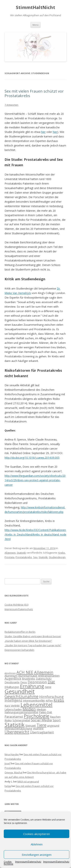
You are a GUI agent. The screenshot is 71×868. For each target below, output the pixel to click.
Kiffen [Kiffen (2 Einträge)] (49, 701)
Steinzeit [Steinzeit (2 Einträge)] (31, 726)
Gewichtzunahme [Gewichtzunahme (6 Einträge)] (21, 696)
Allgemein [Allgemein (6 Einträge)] (44, 672)
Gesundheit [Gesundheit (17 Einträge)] (20, 691)
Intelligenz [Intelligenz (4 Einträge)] (13, 700)
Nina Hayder (12, 754)
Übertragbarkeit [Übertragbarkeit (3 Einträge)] (42, 732)
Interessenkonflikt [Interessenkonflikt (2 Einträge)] (34, 701)
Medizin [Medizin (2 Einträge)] (41, 709)
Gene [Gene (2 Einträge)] (48, 687)
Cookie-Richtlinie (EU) (16, 605)
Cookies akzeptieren (37, 834)
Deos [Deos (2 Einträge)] (24, 682)
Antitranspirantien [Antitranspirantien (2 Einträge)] (49, 676)
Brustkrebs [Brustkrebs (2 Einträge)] (29, 679)
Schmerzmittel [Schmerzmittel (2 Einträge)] (21, 720)
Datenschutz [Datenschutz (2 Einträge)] (44, 679)
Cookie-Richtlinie (9, 863)
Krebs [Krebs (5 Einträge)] (59, 700)
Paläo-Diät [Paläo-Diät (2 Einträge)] (46, 712)
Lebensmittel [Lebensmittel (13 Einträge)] (36, 705)
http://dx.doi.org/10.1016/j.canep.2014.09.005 (32, 458)
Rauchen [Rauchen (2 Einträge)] (55, 717)
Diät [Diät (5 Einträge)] (51, 682)
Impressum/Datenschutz (28, 862)
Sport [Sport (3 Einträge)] (57, 720)
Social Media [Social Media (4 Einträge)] (41, 720)
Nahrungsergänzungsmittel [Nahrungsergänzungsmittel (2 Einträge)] (21, 712)
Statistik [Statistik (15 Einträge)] (15, 725)
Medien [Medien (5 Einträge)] (29, 709)
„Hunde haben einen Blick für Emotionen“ (28, 641)
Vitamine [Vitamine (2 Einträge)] (38, 728)
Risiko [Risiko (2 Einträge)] (8, 720)
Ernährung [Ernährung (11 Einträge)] (32, 686)
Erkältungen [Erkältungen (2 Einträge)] (12, 687)
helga (8, 786)
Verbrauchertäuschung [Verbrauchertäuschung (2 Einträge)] (18, 728)
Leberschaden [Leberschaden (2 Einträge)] (13, 709)
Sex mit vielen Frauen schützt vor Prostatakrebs (34, 93)
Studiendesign (57, 557)
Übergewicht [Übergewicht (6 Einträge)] (17, 732)
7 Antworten (11, 105)
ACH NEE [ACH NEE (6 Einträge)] (25, 672)
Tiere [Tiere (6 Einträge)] (41, 725)
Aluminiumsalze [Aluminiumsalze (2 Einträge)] (28, 676)
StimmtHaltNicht (35, 7)
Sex (35, 557)
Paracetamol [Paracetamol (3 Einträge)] (14, 717)
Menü (35, 25)
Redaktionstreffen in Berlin (20, 632)
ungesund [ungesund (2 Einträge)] (53, 726)
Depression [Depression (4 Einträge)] (37, 682)
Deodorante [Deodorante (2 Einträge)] (12, 682)
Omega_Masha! (14, 772)
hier (43, 132)
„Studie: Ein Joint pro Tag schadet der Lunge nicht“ (33, 645)
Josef (7, 763)
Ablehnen (37, 844)
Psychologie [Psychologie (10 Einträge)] (37, 716)
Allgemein (10, 553)
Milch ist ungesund (28, 781)
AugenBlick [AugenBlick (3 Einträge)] (13, 678)
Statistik (21, 553)
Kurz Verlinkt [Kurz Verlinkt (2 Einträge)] (12, 706)
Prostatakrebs (24, 557)
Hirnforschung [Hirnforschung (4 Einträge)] (51, 697)
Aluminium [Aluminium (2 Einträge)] (11, 676)
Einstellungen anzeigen (37, 855)
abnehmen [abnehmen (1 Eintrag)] (10, 673)
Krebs (62, 553)
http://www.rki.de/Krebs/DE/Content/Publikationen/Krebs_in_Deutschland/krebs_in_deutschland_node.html (35, 534)
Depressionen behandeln (19, 650)
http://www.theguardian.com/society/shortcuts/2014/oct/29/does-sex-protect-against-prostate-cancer (35, 480)
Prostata (9, 557)
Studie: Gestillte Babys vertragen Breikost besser (33, 636)
